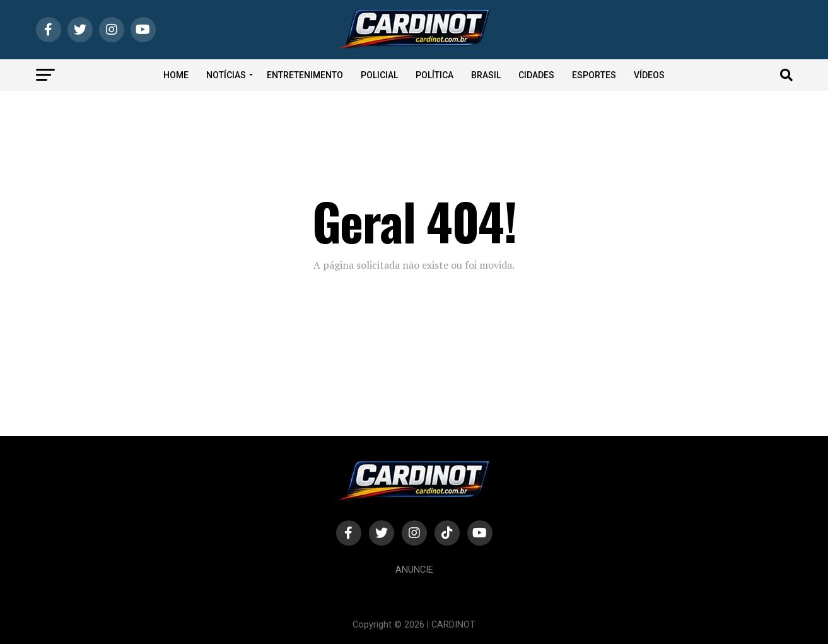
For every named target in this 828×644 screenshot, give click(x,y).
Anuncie (414, 570)
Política (434, 75)
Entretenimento (305, 75)
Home (176, 75)
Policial (379, 75)
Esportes (594, 75)
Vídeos (649, 75)
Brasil (486, 75)
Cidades (536, 75)
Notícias (226, 75)
